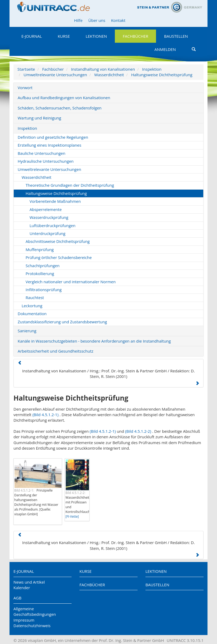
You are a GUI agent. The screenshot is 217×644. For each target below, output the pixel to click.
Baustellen (176, 36)
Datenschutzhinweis (32, 626)
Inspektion (152, 69)
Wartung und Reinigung (39, 118)
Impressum (24, 620)
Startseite (26, 69)
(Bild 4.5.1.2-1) (46, 415)
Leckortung (32, 306)
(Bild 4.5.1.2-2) (138, 431)
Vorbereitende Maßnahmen (55, 201)
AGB (17, 598)
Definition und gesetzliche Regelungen (53, 137)
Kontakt (118, 20)
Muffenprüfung (40, 249)
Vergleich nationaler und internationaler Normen (71, 282)
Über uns (97, 20)
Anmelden (165, 49)
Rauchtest (35, 297)
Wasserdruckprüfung (49, 217)
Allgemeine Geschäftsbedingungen (35, 611)
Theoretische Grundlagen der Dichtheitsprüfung (70, 185)
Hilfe (78, 20)
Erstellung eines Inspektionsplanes (49, 145)
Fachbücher (135, 36)
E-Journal (32, 36)
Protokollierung (40, 273)
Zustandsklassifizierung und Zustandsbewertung (62, 322)
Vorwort (25, 88)
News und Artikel (29, 582)
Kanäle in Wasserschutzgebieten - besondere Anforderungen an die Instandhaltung (94, 341)
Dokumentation (32, 314)
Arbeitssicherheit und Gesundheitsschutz (56, 351)
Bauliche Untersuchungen (41, 153)
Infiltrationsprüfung (44, 290)
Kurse (64, 36)
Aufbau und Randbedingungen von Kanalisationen (64, 98)
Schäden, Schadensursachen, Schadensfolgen (60, 108)
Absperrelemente (46, 209)
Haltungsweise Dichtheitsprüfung (162, 75)
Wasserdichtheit (109, 75)
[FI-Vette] (72, 516)
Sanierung (27, 331)
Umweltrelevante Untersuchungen (55, 75)
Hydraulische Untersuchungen (46, 161)
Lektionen (96, 36)
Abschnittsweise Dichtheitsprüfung (58, 241)
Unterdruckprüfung (48, 233)
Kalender (22, 588)
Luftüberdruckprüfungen (53, 225)
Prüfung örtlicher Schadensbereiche (59, 257)
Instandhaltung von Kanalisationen (103, 69)
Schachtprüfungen (43, 266)
